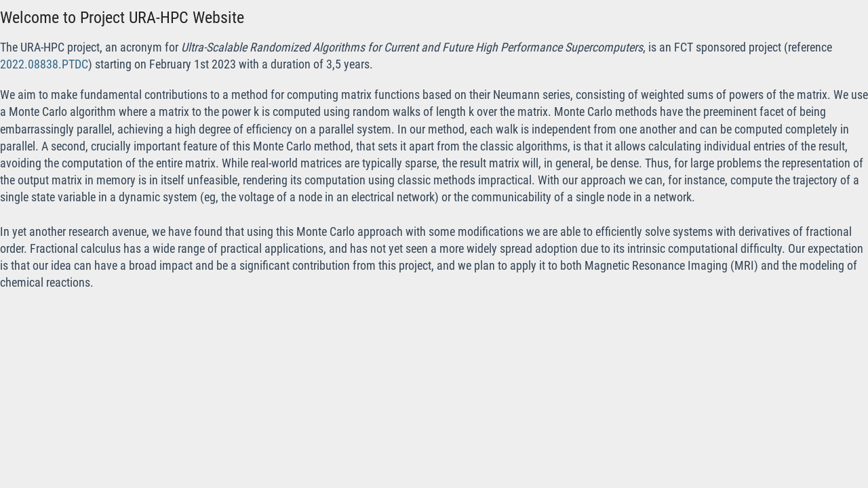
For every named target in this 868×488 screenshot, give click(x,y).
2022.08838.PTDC (44, 64)
